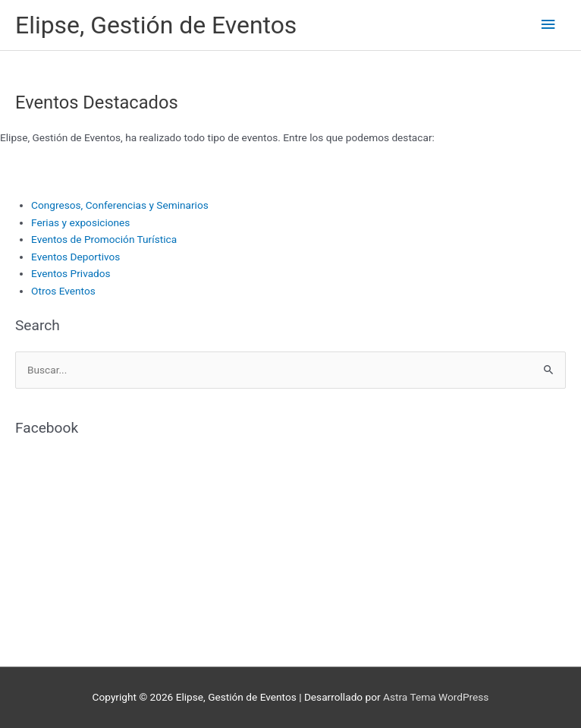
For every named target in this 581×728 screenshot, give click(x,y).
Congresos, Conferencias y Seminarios (120, 205)
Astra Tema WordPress (436, 697)
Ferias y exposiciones (80, 222)
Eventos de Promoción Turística (104, 239)
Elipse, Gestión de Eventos (156, 25)
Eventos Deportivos (75, 257)
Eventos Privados (71, 273)
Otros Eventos (63, 291)
